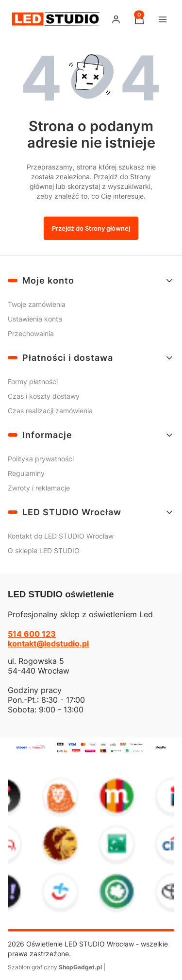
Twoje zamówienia (37, 304)
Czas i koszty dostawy (44, 396)
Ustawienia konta (35, 319)
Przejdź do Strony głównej (91, 228)
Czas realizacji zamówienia (50, 411)
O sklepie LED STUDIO (44, 550)
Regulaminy (26, 473)
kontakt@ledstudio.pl (48, 643)
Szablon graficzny (56, 967)
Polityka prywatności (41, 459)
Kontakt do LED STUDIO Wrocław (61, 536)
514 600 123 (32, 634)
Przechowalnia (31, 333)
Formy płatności (33, 381)
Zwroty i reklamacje (39, 488)
